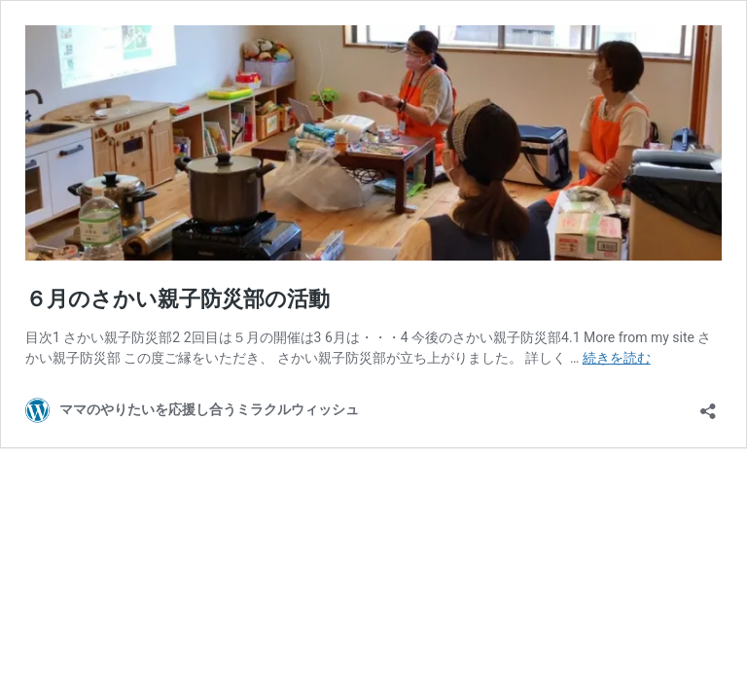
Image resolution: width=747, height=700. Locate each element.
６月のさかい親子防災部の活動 (178, 299)
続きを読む (617, 358)
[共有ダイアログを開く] (708, 405)
